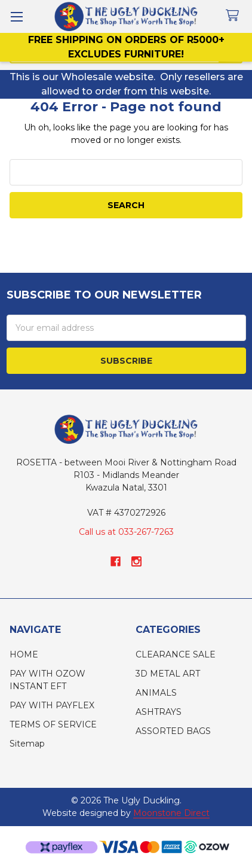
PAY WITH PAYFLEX (52, 705)
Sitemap (27, 744)
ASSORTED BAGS (173, 731)
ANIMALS (156, 693)
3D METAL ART (168, 674)
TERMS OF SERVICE (53, 724)
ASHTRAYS (159, 712)
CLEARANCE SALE (176, 654)
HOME (24, 654)
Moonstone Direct (171, 813)
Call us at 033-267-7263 (126, 532)
